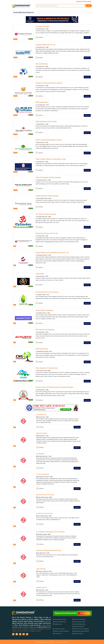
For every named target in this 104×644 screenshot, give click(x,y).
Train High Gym (41, 414)
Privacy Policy (57, 633)
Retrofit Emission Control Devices (46, 291)
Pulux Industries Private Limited (46, 367)
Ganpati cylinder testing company (46, 195)
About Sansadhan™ (78, 626)
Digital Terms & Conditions (61, 630)
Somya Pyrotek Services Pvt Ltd (46, 233)
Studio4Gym (40, 273)
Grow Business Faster (79, 621)
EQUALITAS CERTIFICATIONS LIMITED (48, 83)
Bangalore (25, 628)
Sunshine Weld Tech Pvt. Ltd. (45, 45)
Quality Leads (57, 623)
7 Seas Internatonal (43, 473)
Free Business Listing (60, 618)
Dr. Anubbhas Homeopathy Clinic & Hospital (50, 531)
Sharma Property (42, 432)
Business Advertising (59, 621)
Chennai (48, 628)
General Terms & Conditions (81, 628)
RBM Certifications (42, 102)
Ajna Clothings (41, 568)
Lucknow (38, 630)
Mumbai (14, 628)
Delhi (20, 628)
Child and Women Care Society (46, 121)
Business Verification (79, 618)
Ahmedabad (41, 628)
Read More (87, 37)
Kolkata (14, 630)
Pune (29, 630)
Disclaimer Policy (78, 633)
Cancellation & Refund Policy (81, 630)
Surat (25, 630)
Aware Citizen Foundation (44, 310)
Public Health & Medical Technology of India (50, 159)
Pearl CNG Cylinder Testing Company (48, 177)
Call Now (39, 37)
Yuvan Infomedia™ (50, 641)
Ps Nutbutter (40, 453)
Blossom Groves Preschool (45, 494)
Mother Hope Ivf (42, 587)
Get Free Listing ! (84, 1)
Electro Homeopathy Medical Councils (48, 140)
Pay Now (84, 612)
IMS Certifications (41, 64)
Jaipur (33, 630)
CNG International (41, 348)
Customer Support (59, 628)
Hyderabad (33, 628)
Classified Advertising (79, 623)
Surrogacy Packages (42, 26)
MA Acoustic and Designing (45, 329)
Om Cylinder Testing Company (45, 214)
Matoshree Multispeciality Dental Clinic (49, 550)
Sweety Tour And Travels (44, 512)
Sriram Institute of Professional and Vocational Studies (54, 386)
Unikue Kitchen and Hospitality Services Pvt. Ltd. (51, 252)
